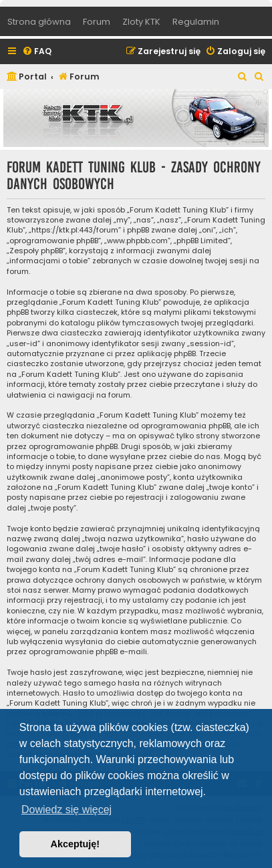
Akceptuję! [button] (76, 844)
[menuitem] (37, 52)
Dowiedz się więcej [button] (66, 810)
